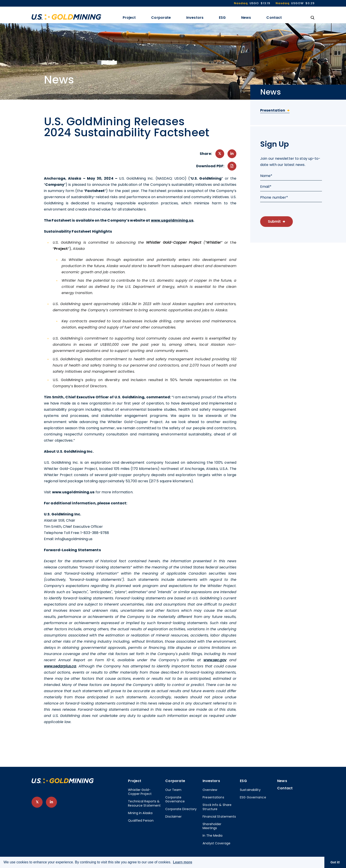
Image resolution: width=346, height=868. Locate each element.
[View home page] (63, 782)
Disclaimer (173, 817)
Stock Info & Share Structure (217, 807)
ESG (222, 18)
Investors (195, 18)
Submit (274, 221)
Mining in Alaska (140, 813)
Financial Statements (219, 817)
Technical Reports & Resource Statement (144, 803)
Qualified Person (141, 821)
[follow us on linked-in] (51, 802)
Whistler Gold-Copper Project (140, 792)
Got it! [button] (335, 862)
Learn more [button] (183, 862)
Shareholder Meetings (212, 826)
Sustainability (250, 790)
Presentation (273, 110)
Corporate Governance (175, 799)
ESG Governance (253, 797)
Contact (274, 18)
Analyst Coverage (216, 843)
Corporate (161, 18)
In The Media (212, 836)
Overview (210, 790)
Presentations (213, 797)
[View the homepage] (66, 17)
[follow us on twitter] (37, 802)
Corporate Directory (181, 809)
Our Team (173, 790)
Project (129, 18)
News (246, 18)
